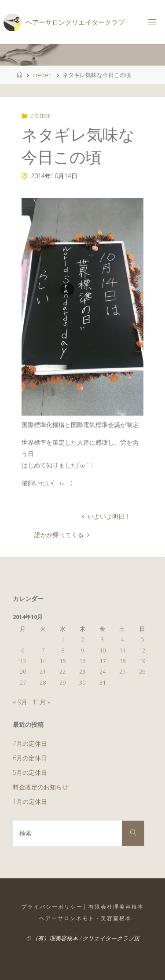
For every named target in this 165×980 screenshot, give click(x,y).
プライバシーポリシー (52, 907)
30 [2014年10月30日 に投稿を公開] (82, 682)
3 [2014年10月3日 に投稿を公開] (102, 639)
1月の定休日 (30, 801)
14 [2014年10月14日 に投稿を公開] (43, 661)
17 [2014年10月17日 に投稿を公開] (103, 661)
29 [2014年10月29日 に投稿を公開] (62, 682)
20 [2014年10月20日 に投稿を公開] (23, 671)
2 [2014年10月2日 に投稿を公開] (82, 639)
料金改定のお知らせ (40, 787)
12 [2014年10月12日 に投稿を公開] (142, 650)
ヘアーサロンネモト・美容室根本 (85, 918)
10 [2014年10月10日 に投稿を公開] (103, 650)
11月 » (41, 702)
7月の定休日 (30, 743)
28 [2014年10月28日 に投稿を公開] (43, 682)
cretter (42, 75)
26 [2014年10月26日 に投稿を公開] (142, 671)
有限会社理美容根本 (116, 907)
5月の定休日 (30, 772)
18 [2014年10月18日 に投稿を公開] (122, 661)
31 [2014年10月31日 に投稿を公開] (103, 682)
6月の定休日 (30, 758)
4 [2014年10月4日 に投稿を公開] (122, 639)
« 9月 (20, 702)
